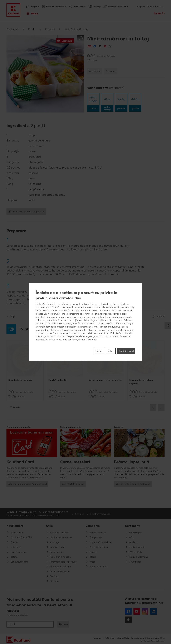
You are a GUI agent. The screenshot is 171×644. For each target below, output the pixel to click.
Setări (99, 351)
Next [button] (161, 408)
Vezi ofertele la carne (73, 484)
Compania (141, 7)
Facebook (128, 611)
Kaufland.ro (12, 29)
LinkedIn (153, 611)
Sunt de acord (126, 351)
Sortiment (132, 526)
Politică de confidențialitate (117, 638)
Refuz (111, 351)
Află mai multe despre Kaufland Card (27, 484)
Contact (159, 7)
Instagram (145, 611)
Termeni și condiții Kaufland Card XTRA (148, 638)
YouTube (137, 611)
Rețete (32, 29)
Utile (49, 526)
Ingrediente (95, 71)
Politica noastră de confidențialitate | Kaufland (72, 340)
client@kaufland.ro (56, 512)
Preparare (111, 71)
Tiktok (128, 620)
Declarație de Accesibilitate (153, 641)
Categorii (50, 29)
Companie (93, 526)
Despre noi (98, 638)
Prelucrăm (41, 304)
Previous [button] (153, 408)
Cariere (150, 7)
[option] (25, 371)
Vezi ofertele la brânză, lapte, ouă (133, 484)
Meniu (31, 14)
